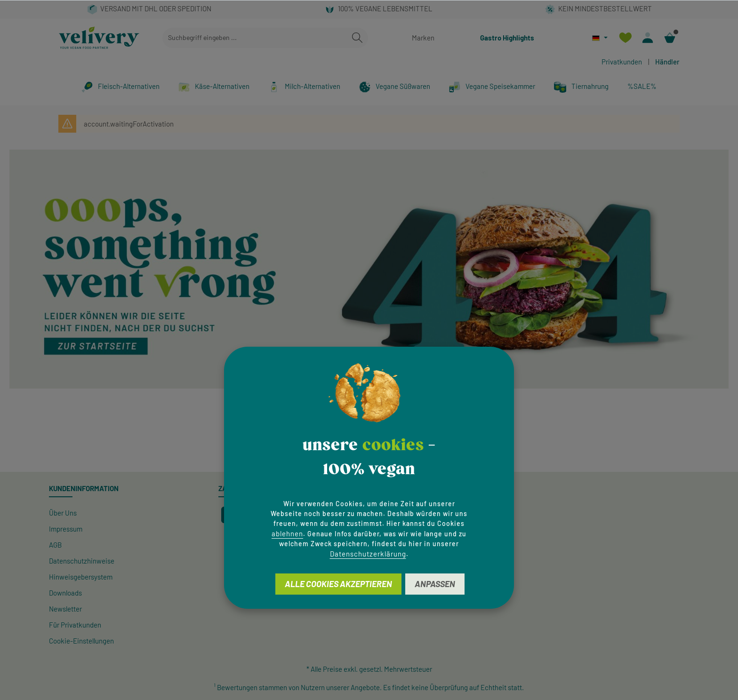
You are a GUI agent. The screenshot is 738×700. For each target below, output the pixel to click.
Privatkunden (622, 62)
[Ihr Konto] (647, 38)
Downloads (65, 593)
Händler (667, 62)
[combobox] (255, 38)
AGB (55, 545)
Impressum (66, 529)
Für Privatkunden (75, 625)
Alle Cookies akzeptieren (338, 584)
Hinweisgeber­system (81, 577)
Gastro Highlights (507, 38)
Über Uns (63, 513)
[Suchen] (357, 38)
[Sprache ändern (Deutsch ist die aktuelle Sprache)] (600, 38)
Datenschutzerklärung (368, 554)
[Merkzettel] (625, 38)
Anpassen (435, 584)
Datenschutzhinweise (82, 561)
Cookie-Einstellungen (81, 641)
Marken (423, 38)
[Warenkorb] (670, 38)
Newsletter (65, 609)
